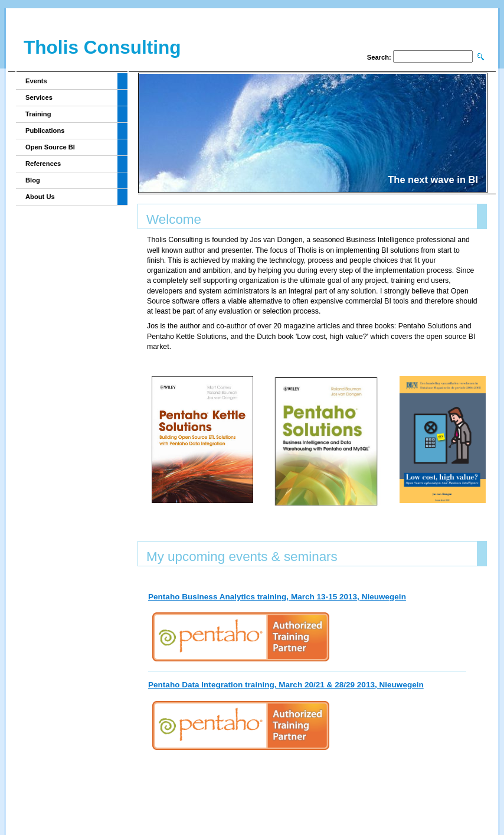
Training (38, 114)
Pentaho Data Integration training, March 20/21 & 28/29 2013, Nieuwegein (286, 685)
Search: (379, 57)
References (43, 164)
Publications (45, 131)
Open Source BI (50, 147)
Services (39, 97)
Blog (33, 180)
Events (36, 81)
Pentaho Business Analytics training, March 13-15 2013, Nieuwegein (277, 597)
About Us (40, 197)
